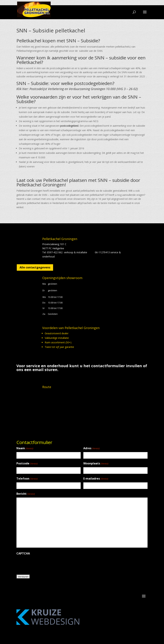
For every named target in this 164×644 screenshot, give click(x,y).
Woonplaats (96, 464)
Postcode (27, 464)
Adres (92, 448)
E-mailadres (96, 479)
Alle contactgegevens (35, 267)
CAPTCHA (23, 553)
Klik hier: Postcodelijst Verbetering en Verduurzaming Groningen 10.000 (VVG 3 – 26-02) (78, 89)
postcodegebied (69, 126)
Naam (25, 448)
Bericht (26, 494)
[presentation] (43, 564)
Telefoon (27, 479)
